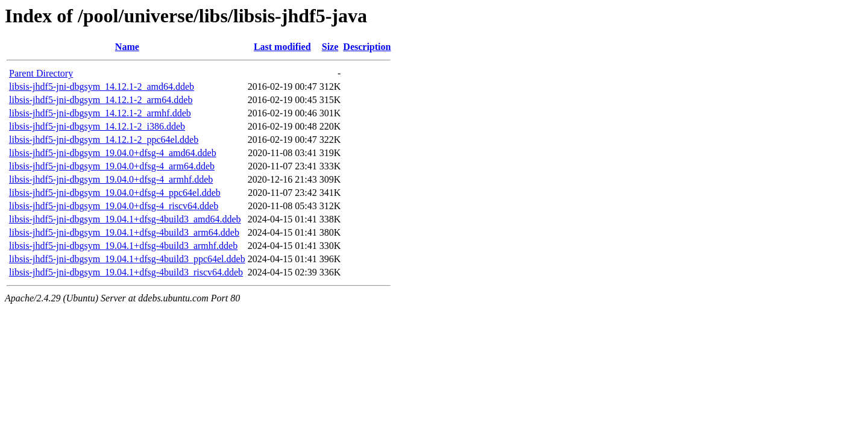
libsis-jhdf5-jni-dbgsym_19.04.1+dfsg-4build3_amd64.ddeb (125, 219)
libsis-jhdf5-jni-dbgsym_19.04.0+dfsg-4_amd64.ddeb (113, 153)
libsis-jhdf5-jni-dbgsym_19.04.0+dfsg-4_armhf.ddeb (111, 179)
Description (367, 47)
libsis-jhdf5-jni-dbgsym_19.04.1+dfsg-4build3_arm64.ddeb (124, 232)
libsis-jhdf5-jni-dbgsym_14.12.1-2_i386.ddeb (97, 126)
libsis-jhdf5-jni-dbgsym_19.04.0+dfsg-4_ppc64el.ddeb (115, 193)
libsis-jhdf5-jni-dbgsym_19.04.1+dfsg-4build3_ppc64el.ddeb (127, 259)
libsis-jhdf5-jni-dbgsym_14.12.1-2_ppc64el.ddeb (104, 140)
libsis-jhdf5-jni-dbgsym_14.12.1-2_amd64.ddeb (102, 86)
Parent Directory (41, 73)
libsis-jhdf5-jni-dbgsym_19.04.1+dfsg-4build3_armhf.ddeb (123, 246)
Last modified (282, 47)
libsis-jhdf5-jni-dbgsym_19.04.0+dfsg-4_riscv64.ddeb (114, 206)
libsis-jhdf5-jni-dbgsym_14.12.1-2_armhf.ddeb (100, 113)
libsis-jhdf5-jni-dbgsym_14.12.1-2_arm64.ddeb (101, 100)
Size (330, 47)
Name (127, 47)
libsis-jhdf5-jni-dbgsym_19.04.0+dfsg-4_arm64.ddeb (112, 166)
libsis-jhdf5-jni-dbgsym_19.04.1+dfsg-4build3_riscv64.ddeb (126, 272)
